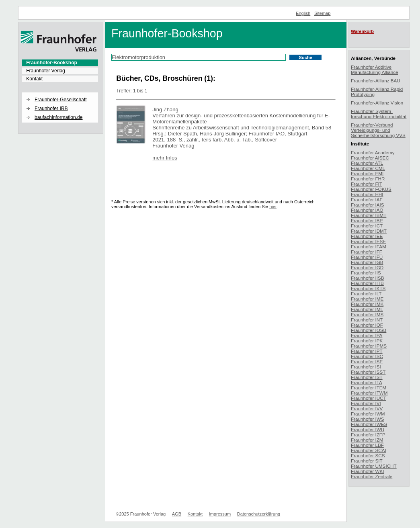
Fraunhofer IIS (366, 273)
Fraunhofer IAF (367, 200)
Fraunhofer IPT (367, 351)
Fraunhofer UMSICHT (374, 466)
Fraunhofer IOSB (369, 330)
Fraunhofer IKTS (368, 288)
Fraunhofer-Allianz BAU (376, 81)
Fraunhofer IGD (367, 267)
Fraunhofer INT (367, 320)
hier (273, 207)
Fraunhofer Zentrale (372, 476)
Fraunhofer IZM (367, 440)
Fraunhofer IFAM (369, 247)
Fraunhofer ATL (367, 163)
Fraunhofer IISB (368, 278)
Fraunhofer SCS (368, 455)
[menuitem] (60, 63)
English (303, 13)
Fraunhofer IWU (368, 429)
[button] (60, 93)
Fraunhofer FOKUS (371, 189)
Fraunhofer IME (367, 299)
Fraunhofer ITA (367, 382)
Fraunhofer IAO (367, 210)
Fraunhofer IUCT (369, 398)
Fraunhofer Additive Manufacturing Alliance (375, 70)
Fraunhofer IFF (367, 252)
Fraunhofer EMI (367, 173)
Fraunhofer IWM (368, 414)
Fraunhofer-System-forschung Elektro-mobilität (379, 114)
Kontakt (34, 79)
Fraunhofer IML (367, 309)
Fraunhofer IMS (367, 314)
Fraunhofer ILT (366, 294)
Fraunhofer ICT (367, 226)
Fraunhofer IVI (366, 403)
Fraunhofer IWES (369, 424)
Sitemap (323, 13)
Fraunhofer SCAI (369, 450)
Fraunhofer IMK (367, 304)
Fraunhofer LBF (367, 445)
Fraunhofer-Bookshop (52, 63)
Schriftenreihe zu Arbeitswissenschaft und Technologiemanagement (230, 128)
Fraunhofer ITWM (369, 393)
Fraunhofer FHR (368, 179)
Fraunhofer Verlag (46, 71)
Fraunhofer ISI (366, 367)
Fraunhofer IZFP (368, 435)
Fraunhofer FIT (367, 184)
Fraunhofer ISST (368, 372)
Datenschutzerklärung (259, 514)
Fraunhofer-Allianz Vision (377, 103)
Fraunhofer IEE (367, 236)
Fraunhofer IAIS (368, 205)
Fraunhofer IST (367, 377)
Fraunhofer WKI (368, 471)
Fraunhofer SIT (367, 461)
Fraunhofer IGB (367, 262)
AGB (177, 514)
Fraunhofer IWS (368, 419)
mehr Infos (165, 158)
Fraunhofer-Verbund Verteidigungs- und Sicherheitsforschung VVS (378, 130)
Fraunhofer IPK (367, 341)
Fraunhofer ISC (367, 356)
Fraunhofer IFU (367, 257)
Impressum (220, 514)
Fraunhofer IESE (368, 241)
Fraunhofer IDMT (369, 231)
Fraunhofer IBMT (369, 215)
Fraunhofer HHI (367, 194)
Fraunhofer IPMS (369, 346)
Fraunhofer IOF (367, 325)
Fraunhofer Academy (373, 152)
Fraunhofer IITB (367, 283)
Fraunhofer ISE (367, 361)
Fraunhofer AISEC (370, 158)
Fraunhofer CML (368, 168)
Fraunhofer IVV (367, 408)
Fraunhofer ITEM (369, 388)
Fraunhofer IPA (367, 335)
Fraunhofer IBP (367, 220)
